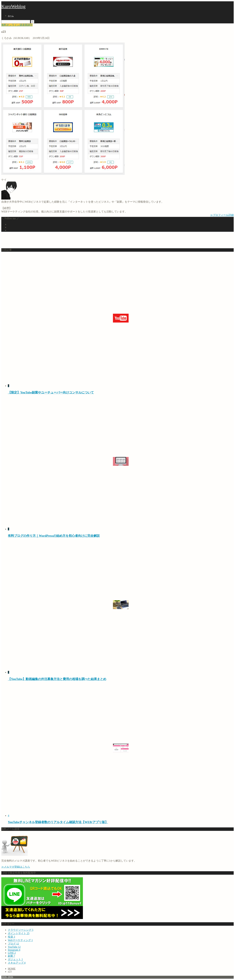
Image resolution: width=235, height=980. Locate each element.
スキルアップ (17, 963)
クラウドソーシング (21, 930)
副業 (11, 956)
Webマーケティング (20, 940)
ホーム (11, 16)
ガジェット (15, 959)
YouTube (14, 947)
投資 (11, 937)
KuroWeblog (13, 6)
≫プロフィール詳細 (222, 215)
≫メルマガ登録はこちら (16, 867)
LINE (12, 953)
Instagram (14, 950)
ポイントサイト (19, 933)
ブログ (13, 944)
